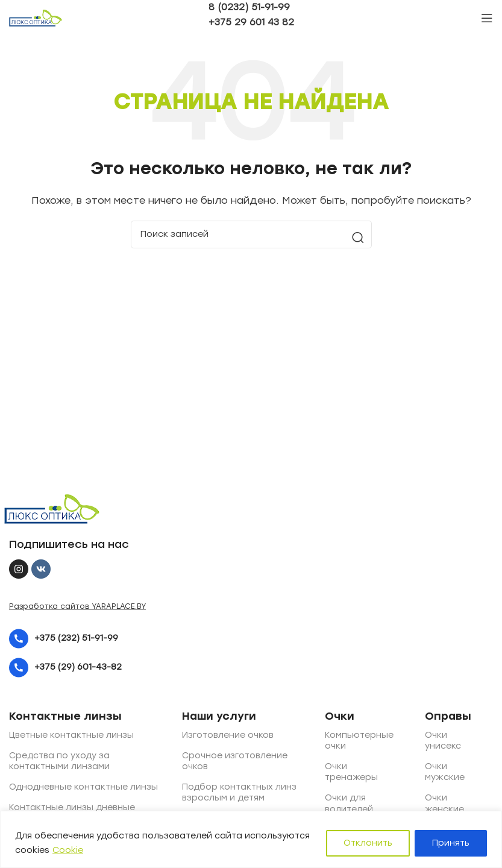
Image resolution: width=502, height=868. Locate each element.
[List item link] (171, 639)
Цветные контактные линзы (71, 735)
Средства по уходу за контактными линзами (59, 761)
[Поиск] (251, 234)
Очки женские (436, 803)
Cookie (68, 850)
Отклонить (368, 843)
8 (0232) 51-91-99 (249, 7)
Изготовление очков (228, 735)
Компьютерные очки (340, 741)
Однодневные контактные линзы (83, 787)
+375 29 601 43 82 (251, 22)
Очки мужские (436, 772)
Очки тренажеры (340, 772)
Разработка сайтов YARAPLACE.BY (77, 606)
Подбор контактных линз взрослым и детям (239, 792)
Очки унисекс (436, 741)
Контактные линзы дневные (72, 807)
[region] (251, 839)
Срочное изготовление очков (235, 761)
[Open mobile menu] (487, 18)
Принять (451, 843)
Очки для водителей (340, 803)
